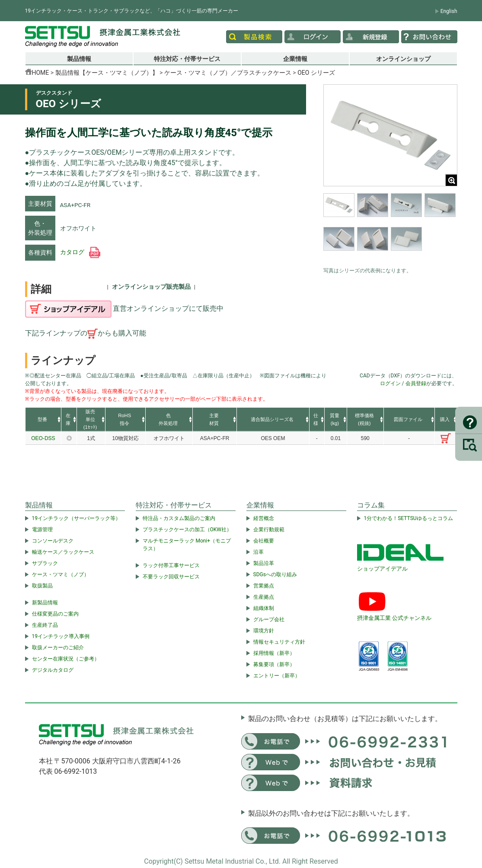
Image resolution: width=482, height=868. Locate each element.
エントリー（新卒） (277, 676)
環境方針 (264, 631)
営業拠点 (264, 586)
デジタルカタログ (53, 670)
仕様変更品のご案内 (55, 614)
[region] (390, 228)
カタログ (80, 252)
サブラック (45, 563)
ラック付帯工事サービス (171, 565)
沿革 (259, 552)
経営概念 (264, 518)
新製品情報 (45, 603)
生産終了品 (45, 625)
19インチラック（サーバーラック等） (77, 518)
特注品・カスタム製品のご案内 (179, 518)
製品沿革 (264, 563)
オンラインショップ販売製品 (151, 287)
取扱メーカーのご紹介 (58, 648)
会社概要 (264, 541)
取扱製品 (42, 586)
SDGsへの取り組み (275, 574)
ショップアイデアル (382, 569)
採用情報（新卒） (274, 653)
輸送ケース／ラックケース (63, 552)
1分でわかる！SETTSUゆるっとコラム (409, 518)
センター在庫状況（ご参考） (66, 659)
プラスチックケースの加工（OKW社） (187, 530)
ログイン (390, 383)
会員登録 (416, 383)
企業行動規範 (269, 530)
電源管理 (42, 530)
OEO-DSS (43, 438)
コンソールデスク (53, 541)
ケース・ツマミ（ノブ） (61, 574)
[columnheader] (43, 420)
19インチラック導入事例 (61, 636)
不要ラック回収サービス (171, 577)
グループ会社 (269, 619)
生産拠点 (264, 597)
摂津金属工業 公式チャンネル (394, 618)
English (449, 11)
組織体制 (264, 608)
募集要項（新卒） (274, 664)
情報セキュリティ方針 (279, 642)
